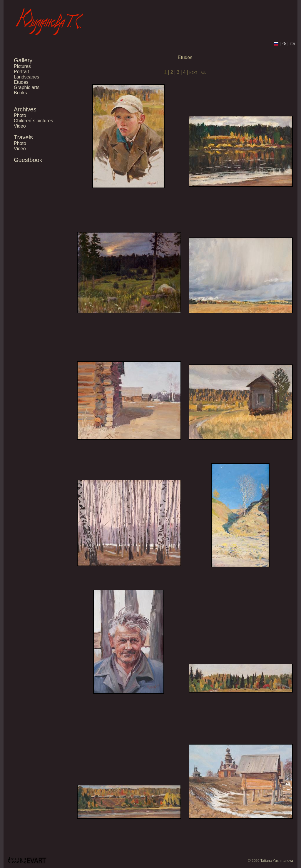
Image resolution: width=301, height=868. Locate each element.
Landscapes (26, 77)
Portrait (21, 72)
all (203, 72)
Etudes (21, 82)
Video (20, 126)
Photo (20, 115)
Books (20, 93)
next (194, 72)
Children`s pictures (33, 121)
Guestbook (28, 160)
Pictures (22, 66)
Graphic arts (27, 87)
